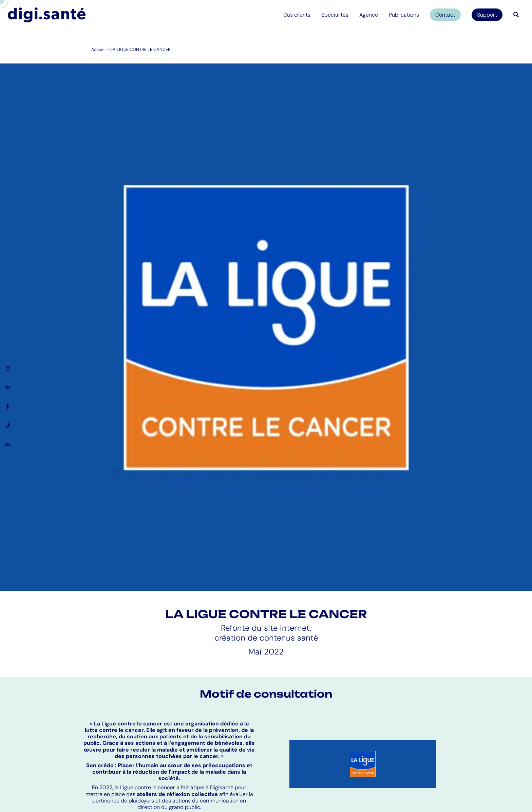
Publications (404, 15)
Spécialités (335, 15)
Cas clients (297, 15)
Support (487, 15)
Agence (369, 15)
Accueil (98, 49)
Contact (445, 15)
